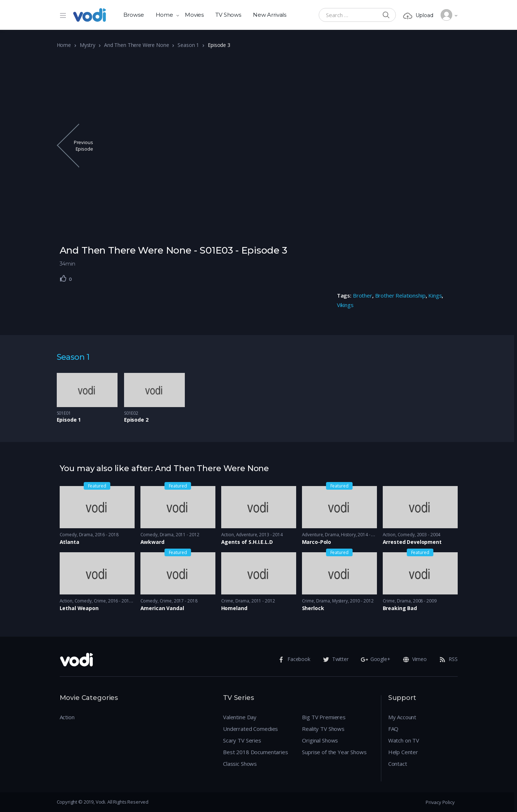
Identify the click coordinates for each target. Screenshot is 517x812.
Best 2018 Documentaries (256, 752)
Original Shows (320, 740)
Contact (398, 764)
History (348, 535)
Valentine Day (240, 717)
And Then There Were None (136, 45)
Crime (100, 601)
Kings (435, 295)
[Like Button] (63, 278)
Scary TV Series (242, 740)
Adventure (247, 535)
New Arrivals (270, 15)
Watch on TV (404, 740)
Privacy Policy (440, 802)
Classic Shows (240, 764)
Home (164, 15)
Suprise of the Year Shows (334, 752)
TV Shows (228, 15)
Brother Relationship (400, 295)
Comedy (68, 535)
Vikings (345, 305)
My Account (402, 717)
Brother (363, 295)
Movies (194, 15)
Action (228, 535)
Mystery (340, 601)
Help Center (403, 752)
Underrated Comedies (250, 729)
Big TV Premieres (324, 717)
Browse (134, 15)
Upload (418, 15)
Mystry (88, 45)
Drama (86, 535)
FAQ (393, 729)
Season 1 (188, 45)
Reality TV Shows (323, 729)
